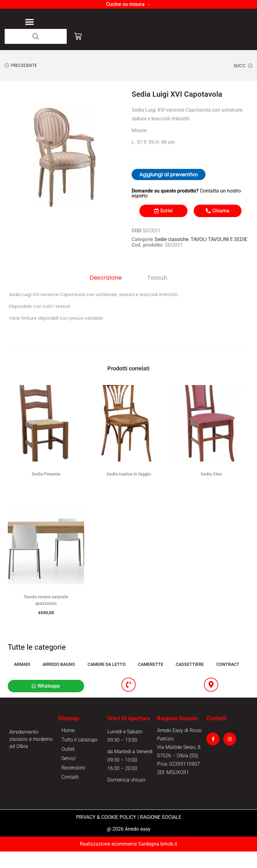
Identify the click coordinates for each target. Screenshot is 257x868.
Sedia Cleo (211, 490)
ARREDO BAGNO (59, 680)
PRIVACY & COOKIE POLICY (106, 834)
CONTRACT (228, 680)
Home (68, 747)
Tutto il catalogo (79, 756)
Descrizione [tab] (109, 294)
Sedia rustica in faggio (129, 490)
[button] (29, 31)
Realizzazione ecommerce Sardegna (119, 860)
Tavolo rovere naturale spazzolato (46, 616)
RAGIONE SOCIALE (161, 834)
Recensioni (73, 784)
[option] (67, 170)
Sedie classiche (171, 256)
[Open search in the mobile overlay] (36, 53)
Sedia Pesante (46, 490)
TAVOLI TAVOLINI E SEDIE (219, 256)
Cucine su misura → (128, 4)
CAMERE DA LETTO (107, 680)
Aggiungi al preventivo (169, 192)
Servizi (69, 775)
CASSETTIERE (190, 680)
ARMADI (22, 680)
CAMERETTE (151, 680)
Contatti (70, 794)
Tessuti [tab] (154, 294)
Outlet (68, 766)
